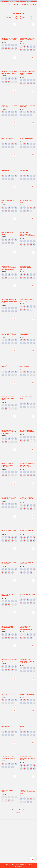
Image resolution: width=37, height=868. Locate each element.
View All (18, 812)
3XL (6, 48)
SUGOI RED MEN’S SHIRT (28, 594)
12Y (31, 115)
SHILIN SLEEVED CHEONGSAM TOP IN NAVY (26, 268)
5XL (12, 48)
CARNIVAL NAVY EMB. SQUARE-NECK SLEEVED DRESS (27, 758)
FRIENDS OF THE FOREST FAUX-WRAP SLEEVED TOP (28, 499)
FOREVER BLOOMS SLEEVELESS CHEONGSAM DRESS (26, 628)
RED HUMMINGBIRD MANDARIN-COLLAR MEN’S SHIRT (7, 465)
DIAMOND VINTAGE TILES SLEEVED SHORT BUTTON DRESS (28, 73)
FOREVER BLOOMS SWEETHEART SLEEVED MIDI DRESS (27, 661)
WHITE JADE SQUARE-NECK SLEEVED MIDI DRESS (8, 398)
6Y (21, 115)
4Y (31, 112)
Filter (11, 17)
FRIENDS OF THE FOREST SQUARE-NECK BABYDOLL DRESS (28, 465)
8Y (24, 115)
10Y (28, 115)
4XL (9, 48)
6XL (16, 48)
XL (16, 45)
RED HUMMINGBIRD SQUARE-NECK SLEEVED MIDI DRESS (9, 432)
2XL (3, 48)
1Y (21, 112)
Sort (26, 17)
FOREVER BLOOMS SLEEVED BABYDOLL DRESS (8, 628)
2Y (24, 112)
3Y (28, 112)
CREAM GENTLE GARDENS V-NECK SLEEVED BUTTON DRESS (28, 234)
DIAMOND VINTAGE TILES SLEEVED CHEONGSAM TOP (28, 40)
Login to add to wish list (15, 24)
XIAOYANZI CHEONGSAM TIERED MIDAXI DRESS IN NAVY (9, 301)
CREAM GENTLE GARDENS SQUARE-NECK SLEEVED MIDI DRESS (9, 268)
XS (3, 45)
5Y (34, 112)
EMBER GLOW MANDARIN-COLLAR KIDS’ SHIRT (28, 792)
